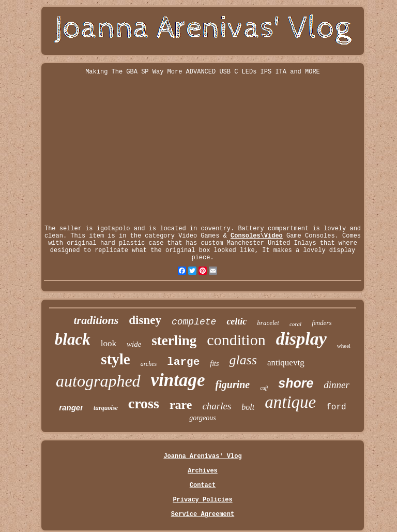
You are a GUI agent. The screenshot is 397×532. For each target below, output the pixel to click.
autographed (98, 381)
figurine (233, 385)
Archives (203, 471)
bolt (248, 407)
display (301, 339)
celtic (236, 321)
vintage (178, 380)
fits (214, 364)
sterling (174, 341)
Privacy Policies (202, 500)
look (109, 343)
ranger (71, 408)
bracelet (268, 323)
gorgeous (203, 418)
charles (217, 406)
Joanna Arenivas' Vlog (202, 456)
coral (295, 324)
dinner (337, 385)
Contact (203, 485)
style (115, 359)
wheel (344, 346)
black (73, 339)
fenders (322, 323)
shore (296, 383)
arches (149, 364)
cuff (264, 388)
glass (243, 360)
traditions (96, 320)
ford (336, 407)
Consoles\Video (257, 236)
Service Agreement (203, 514)
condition (236, 340)
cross (144, 403)
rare (181, 405)
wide (134, 344)
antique (290, 402)
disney (145, 320)
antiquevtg (286, 363)
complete (194, 322)
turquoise (106, 408)
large (183, 362)
